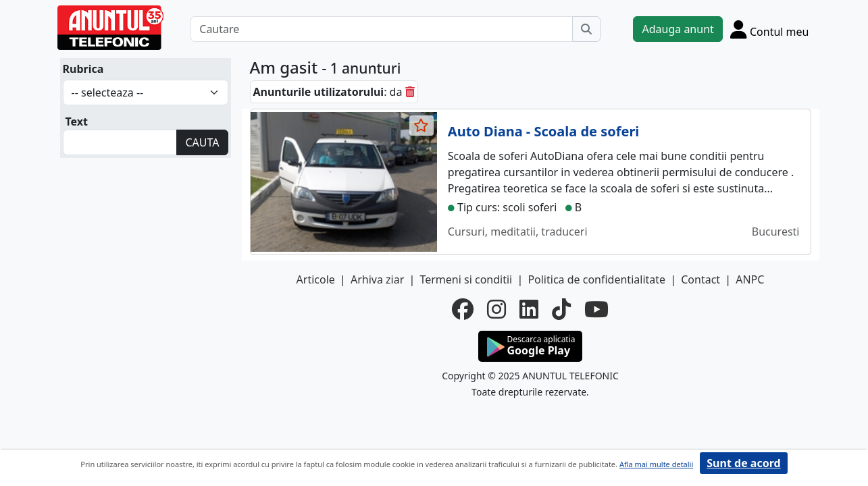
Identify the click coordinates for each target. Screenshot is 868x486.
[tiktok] (561, 309)
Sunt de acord (743, 463)
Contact (700, 279)
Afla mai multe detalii (656, 464)
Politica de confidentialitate (596, 279)
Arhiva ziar (377, 279)
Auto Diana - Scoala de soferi (543, 131)
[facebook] (463, 309)
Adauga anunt (678, 29)
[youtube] (596, 309)
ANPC (750, 279)
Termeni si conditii (466, 279)
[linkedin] (529, 309)
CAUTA (202, 142)
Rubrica (83, 69)
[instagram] (496, 309)
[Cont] (770, 29)
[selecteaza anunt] (422, 126)
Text (77, 122)
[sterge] (410, 92)
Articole (316, 279)
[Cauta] (586, 29)
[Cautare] (382, 29)
